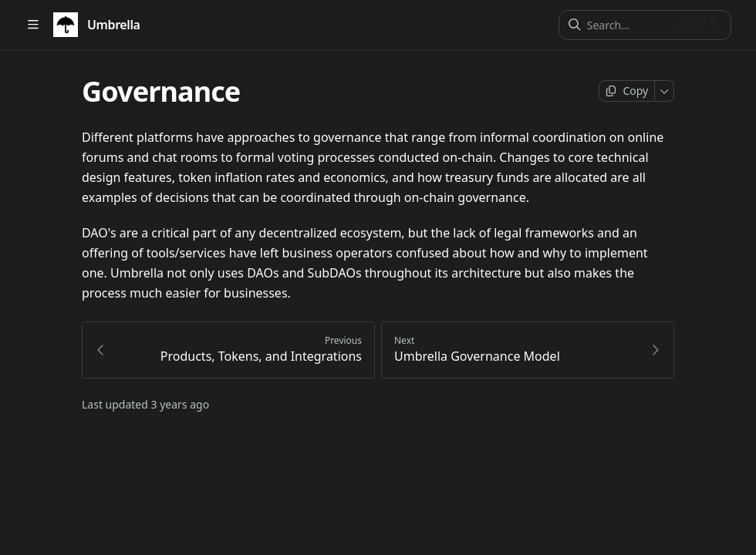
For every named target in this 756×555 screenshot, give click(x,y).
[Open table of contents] (33, 25)
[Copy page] (627, 91)
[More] (665, 91)
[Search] (628, 25)
